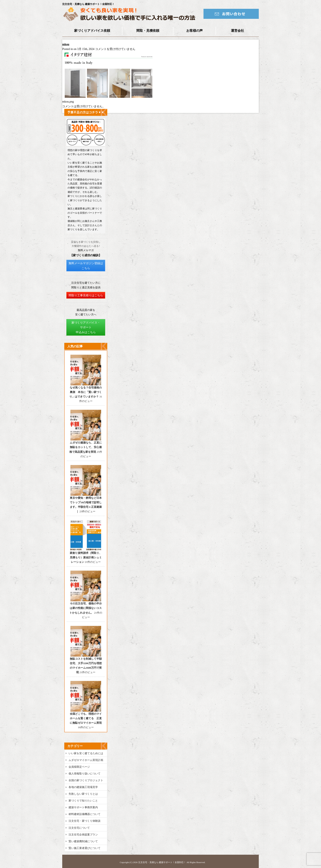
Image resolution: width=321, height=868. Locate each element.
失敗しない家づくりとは (83, 794)
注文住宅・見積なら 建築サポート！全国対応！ (162, 862)
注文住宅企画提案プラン (83, 835)
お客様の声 (194, 31)
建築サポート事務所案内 (83, 807)
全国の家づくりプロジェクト (86, 780)
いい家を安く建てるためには (86, 753)
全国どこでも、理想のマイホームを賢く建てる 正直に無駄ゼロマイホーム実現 (86, 718)
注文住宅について (79, 828)
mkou (66, 44)
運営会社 (237, 31)
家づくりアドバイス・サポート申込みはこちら (86, 328)
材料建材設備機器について (85, 814)
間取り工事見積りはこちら (86, 295)
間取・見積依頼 (148, 31)
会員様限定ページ (79, 767)
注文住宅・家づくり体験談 (85, 821)
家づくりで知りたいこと (83, 801)
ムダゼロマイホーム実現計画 (86, 760)
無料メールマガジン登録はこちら (86, 266)
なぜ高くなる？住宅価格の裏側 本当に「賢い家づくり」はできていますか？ (86, 392)
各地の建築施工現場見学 (83, 787)
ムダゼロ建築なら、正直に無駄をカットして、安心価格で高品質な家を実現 (86, 447)
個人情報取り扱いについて (85, 774)
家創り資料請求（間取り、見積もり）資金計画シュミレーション (86, 557)
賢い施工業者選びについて (85, 848)
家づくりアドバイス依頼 (92, 31)
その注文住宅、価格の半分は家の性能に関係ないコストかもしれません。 (86, 608)
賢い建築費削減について (83, 841)
